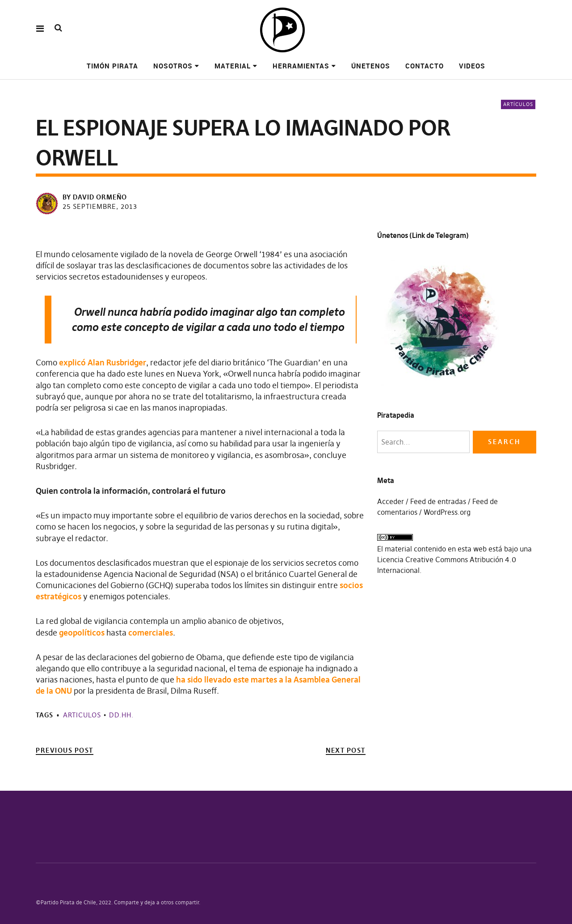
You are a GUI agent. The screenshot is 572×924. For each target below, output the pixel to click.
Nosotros (173, 66)
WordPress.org (447, 512)
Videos (472, 66)
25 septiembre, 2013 (100, 206)
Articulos (82, 715)
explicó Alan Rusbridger (103, 362)
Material (233, 66)
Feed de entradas (438, 501)
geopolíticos (83, 633)
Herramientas (301, 66)
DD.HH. (121, 715)
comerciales (151, 633)
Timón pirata (112, 66)
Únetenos (371, 66)
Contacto (425, 66)
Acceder (391, 501)
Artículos (518, 104)
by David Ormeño (95, 197)
